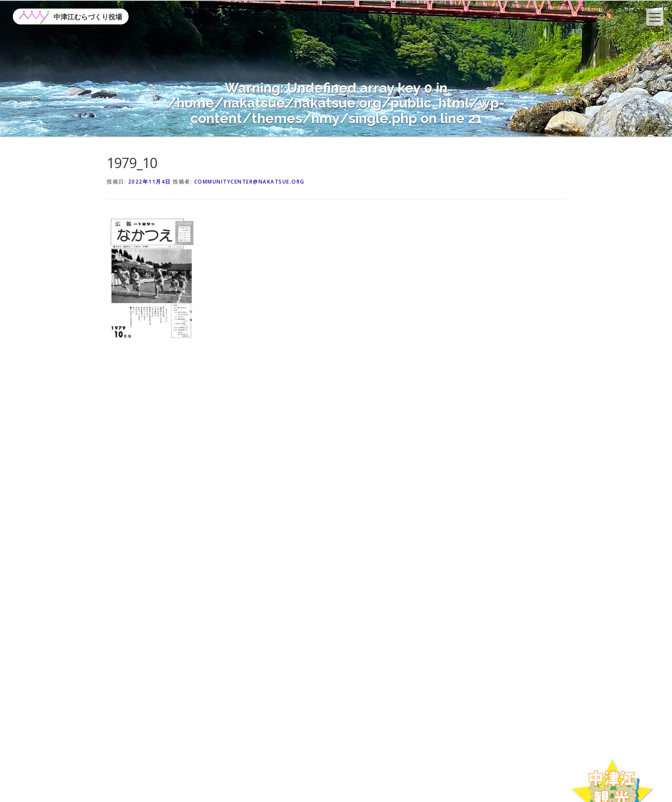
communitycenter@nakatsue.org (249, 182)
